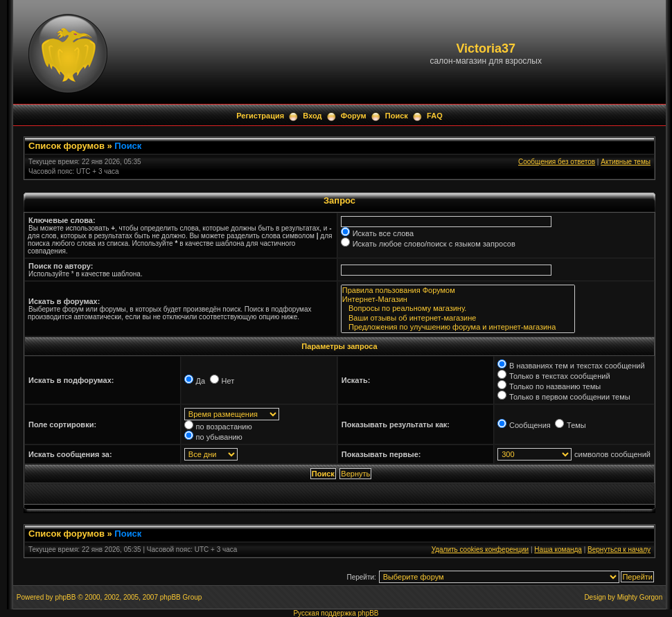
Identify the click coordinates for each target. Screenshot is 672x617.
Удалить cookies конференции (480, 549)
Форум (354, 116)
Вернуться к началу (619, 549)
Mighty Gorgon (640, 597)
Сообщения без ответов (557, 162)
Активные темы (626, 162)
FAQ (435, 116)
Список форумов (67, 146)
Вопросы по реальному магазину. (458, 308)
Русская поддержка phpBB (336, 613)
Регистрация (260, 116)
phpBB (65, 597)
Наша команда (558, 549)
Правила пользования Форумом (458, 290)
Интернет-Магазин (458, 299)
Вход (312, 116)
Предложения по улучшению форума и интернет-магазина (458, 327)
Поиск (397, 116)
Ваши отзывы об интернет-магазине (458, 318)
